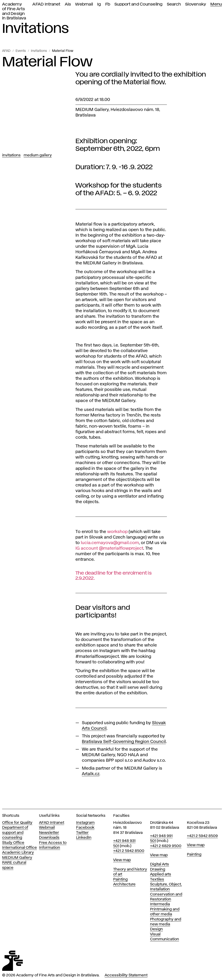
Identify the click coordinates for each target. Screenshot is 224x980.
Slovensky (196, 4)
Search (174, 4)
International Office (20, 848)
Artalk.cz (91, 774)
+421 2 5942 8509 (202, 836)
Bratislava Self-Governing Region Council (124, 742)
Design (156, 929)
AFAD (6, 51)
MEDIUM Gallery (17, 858)
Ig (99, 4)
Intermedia (160, 904)
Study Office (13, 843)
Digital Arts (160, 864)
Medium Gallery (38, 155)
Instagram (85, 823)
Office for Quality (17, 823)
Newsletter (49, 833)
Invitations (39, 51)
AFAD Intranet (46, 4)
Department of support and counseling (15, 833)
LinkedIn (84, 838)
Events (21, 51)
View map (122, 860)
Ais (68, 4)
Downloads (49, 838)
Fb (108, 4)
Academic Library (18, 853)
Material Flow (63, 51)
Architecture (124, 884)
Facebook (85, 828)
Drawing (158, 869)
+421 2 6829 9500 (166, 846)
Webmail (84, 4)
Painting (120, 880)
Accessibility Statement (126, 975)
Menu (216, 4)
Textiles (157, 880)
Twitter (82, 833)
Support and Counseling (139, 4)
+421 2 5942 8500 (129, 851)
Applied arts (161, 874)
